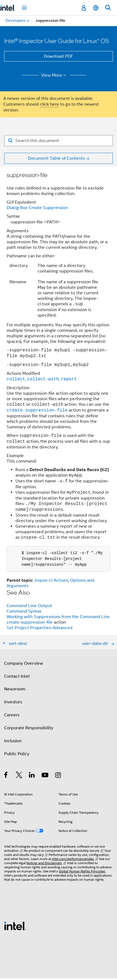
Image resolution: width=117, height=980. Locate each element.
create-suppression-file (30, 624)
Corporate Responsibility (29, 730)
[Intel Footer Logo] (15, 927)
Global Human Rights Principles (82, 873)
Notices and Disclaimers (44, 865)
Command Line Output (29, 607)
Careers (12, 717)
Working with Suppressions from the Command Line (58, 618)
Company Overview (24, 665)
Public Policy (17, 755)
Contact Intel (17, 678)
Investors (13, 704)
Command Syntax (24, 613)
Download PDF (59, 56)
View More (54, 75)
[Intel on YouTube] (45, 778)
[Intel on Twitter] (19, 778)
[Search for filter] (59, 141)
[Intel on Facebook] (6, 778)
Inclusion (13, 743)
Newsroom (15, 691)
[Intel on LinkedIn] (32, 778)
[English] (96, 8)
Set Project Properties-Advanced (40, 629)
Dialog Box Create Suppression (37, 208)
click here (50, 104)
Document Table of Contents (56, 158)
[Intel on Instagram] (58, 778)
